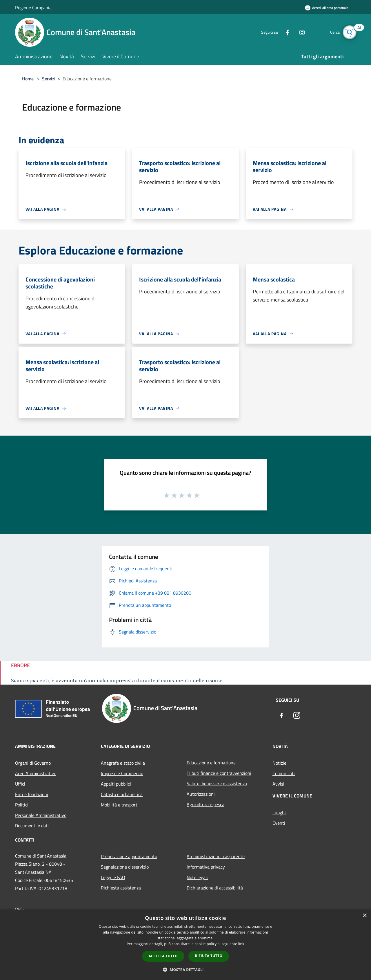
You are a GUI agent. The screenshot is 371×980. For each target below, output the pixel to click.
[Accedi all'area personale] (327, 8)
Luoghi (279, 813)
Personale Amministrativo (41, 815)
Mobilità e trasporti (120, 805)
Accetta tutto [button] (163, 956)
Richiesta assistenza (121, 888)
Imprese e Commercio (122, 773)
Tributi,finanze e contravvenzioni (219, 773)
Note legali (197, 877)
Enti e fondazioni (32, 794)
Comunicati (284, 773)
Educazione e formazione (211, 763)
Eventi (279, 823)
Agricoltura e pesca (205, 804)
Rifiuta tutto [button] (209, 956)
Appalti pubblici (116, 784)
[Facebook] (283, 32)
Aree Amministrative (36, 773)
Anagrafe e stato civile (123, 763)
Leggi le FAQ (113, 877)
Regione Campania (33, 8)
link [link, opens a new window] (241, 944)
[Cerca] (349, 32)
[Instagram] (297, 32)
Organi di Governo (33, 763)
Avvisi (278, 784)
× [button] (364, 916)
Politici (22, 805)
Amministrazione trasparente (216, 856)
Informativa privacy (206, 867)
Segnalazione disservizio (125, 867)
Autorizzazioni (201, 794)
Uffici (20, 784)
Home (28, 79)
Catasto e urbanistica (122, 794)
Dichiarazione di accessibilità (215, 888)
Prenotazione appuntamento (129, 856)
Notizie (279, 763)
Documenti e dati (32, 826)
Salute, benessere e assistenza (217, 784)
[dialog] (185, 945)
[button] (185, 970)
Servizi (49, 79)
